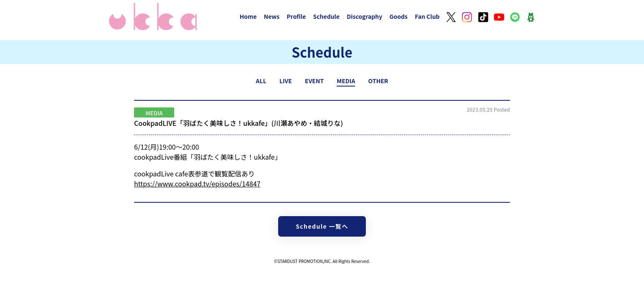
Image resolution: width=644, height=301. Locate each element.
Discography (364, 16)
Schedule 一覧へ (322, 226)
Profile (296, 16)
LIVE (286, 81)
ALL (261, 81)
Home (248, 16)
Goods (398, 16)
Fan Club (427, 16)
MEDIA (346, 81)
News (272, 16)
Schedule (326, 16)
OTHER (378, 81)
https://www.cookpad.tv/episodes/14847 (197, 184)
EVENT (314, 81)
